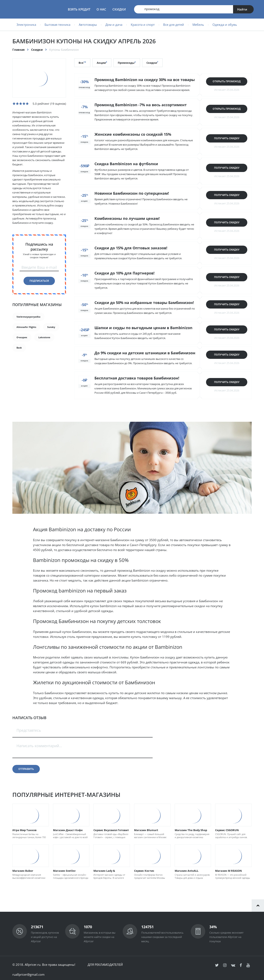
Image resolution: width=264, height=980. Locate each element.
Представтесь (29, 730)
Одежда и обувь (225, 25)
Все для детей (174, 25)
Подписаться (39, 281)
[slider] (21, 104)
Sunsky (51, 327)
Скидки (119, 9)
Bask (19, 348)
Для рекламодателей (105, 965)
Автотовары (88, 25)
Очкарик (22, 337)
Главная (18, 50)
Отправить (26, 769)
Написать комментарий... (39, 746)
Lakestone (44, 337)
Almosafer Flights (26, 327)
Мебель (198, 25)
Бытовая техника (57, 25)
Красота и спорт (143, 25)
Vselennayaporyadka (28, 317)
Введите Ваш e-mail (39, 267)
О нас (101, 9)
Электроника (26, 25)
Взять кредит (79, 9)
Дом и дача (114, 25)
